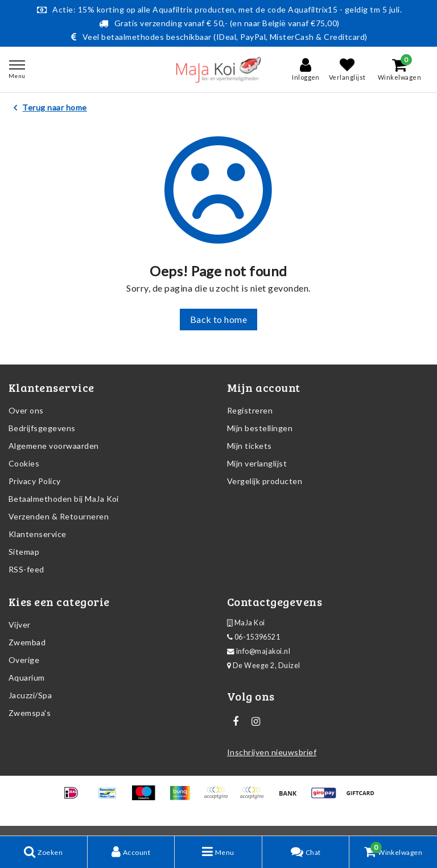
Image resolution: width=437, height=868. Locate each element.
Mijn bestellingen (260, 428)
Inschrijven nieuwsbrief (272, 752)
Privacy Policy (35, 481)
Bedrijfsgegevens (42, 428)
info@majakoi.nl (259, 651)
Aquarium (27, 677)
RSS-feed (26, 569)
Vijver (20, 625)
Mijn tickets (250, 446)
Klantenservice (38, 534)
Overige (24, 660)
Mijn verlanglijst (257, 463)
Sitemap (24, 552)
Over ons (26, 410)
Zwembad (27, 642)
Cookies (24, 463)
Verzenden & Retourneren (59, 516)
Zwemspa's (30, 713)
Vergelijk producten (265, 481)
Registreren (250, 410)
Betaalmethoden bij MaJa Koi (64, 499)
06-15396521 (253, 637)
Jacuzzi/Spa (30, 695)
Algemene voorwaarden (54, 446)
